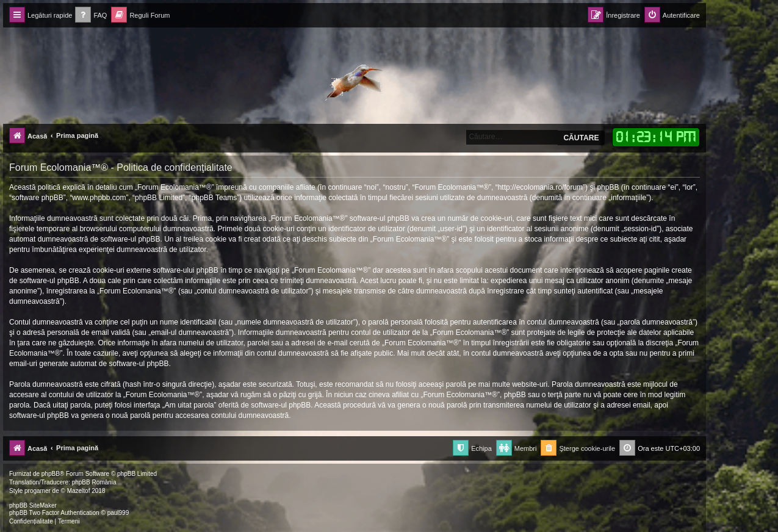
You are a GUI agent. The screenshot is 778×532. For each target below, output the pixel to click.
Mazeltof (79, 491)
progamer (38, 491)
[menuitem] (91, 16)
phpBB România (94, 482)
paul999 (118, 513)
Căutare (581, 138)
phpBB (51, 474)
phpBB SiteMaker (33, 505)
